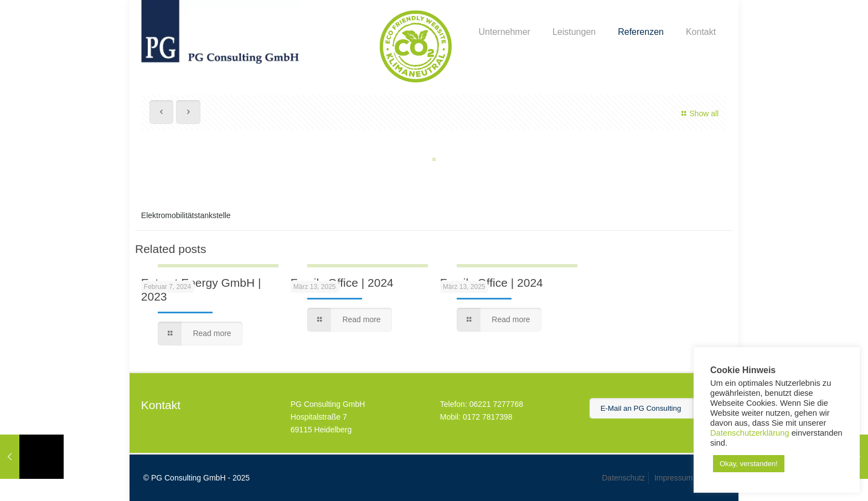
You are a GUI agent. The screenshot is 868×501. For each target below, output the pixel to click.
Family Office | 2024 (342, 283)
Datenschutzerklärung (750, 433)
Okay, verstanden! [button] (749, 464)
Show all (699, 113)
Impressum (673, 478)
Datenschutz (623, 478)
